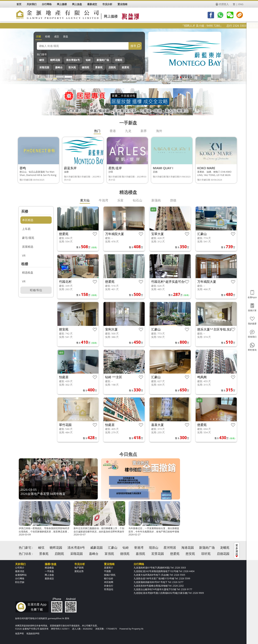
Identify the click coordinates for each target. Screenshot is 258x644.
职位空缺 (20, 582)
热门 (97, 131)
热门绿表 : (26, 554)
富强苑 (109, 554)
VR (24, 256)
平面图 (107, 571)
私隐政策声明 (33, 633)
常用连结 (109, 589)
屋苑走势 (79, 571)
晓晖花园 (55, 60)
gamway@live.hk (56, 618)
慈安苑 (190, 554)
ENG (241, 4)
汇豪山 (113, 548)
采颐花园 (44, 67)
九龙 (128, 131)
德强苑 (85, 67)
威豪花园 (96, 548)
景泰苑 (99, 67)
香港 (113, 131)
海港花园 (188, 548)
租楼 (48, 36)
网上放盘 (49, 575)
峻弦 (42, 60)
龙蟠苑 (119, 60)
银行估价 (109, 578)
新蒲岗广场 (103, 60)
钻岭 (88, 60)
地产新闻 (79, 568)
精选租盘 (28, 272)
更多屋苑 (237, 550)
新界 (144, 131)
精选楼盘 (49, 568)
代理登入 (224, 4)
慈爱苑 (125, 67)
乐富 (120, 200)
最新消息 (20, 571)
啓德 (173, 200)
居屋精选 (28, 247)
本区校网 (109, 582)
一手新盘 (49, 571)
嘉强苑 (140, 554)
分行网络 (20, 578)
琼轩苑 (206, 554)
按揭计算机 (110, 575)
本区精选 (28, 220)
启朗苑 (112, 67)
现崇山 (154, 548)
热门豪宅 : (26, 548)
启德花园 (223, 554)
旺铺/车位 (36, 290)
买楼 (39, 36)
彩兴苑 (72, 67)
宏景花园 (158, 554)
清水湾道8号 (73, 60)
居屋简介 (109, 568)
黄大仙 (85, 200)
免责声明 (19, 633)
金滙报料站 (21, 575)
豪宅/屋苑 (28, 238)
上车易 (26, 229)
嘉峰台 (59, 67)
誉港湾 (139, 548)
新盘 (66, 36)
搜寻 (133, 46)
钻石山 (137, 200)
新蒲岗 (156, 200)
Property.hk (138, 629)
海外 (159, 131)
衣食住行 (109, 586)
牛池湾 (103, 200)
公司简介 (20, 568)
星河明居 (170, 548)
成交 (57, 36)
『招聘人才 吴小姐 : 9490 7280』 (211, 26)
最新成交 (49, 578)
